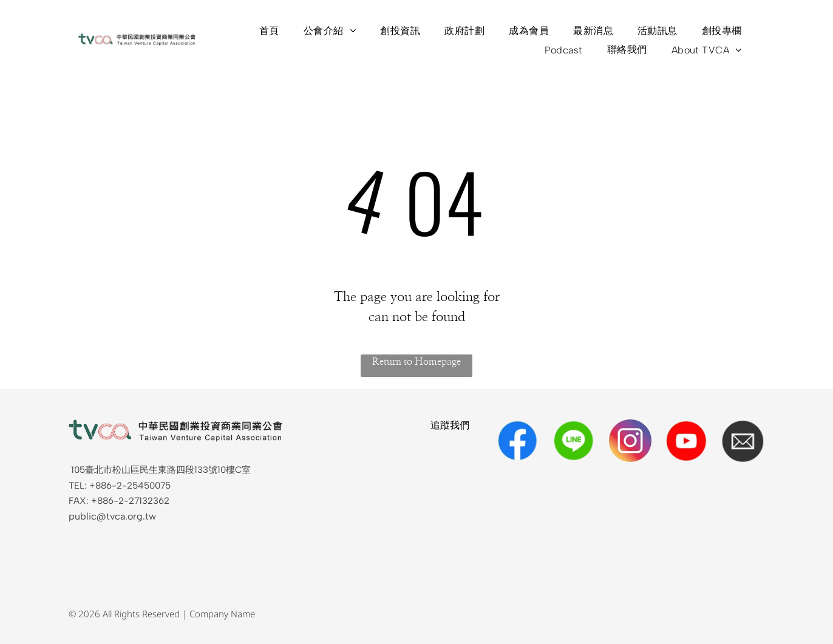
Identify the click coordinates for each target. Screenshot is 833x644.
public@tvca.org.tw (112, 516)
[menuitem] (269, 31)
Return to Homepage (416, 362)
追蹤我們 (450, 425)
